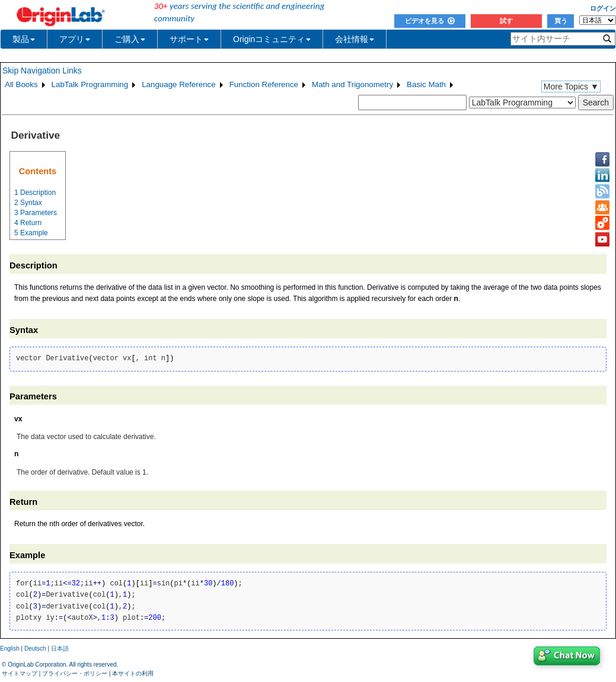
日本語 (60, 649)
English (10, 649)
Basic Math (426, 84)
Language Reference (179, 84)
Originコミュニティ (272, 39)
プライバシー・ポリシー (75, 673)
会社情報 (355, 39)
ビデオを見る (430, 21)
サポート (189, 39)
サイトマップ (20, 673)
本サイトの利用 (133, 673)
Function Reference (264, 84)
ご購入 (130, 39)
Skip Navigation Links (42, 71)
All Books (21, 84)
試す (506, 21)
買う (561, 21)
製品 (24, 39)
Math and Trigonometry (352, 84)
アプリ (75, 39)
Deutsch (35, 649)
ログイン (603, 8)
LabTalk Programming (90, 84)
